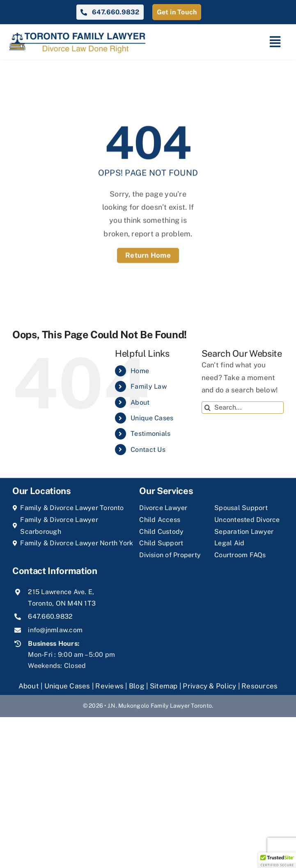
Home (140, 371)
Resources (259, 686)
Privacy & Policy (209, 686)
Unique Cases (152, 418)
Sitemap (164, 686)
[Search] (208, 408)
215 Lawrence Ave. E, (61, 592)
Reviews (109, 686)
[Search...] (243, 408)
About (140, 402)
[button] (277, 860)
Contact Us (148, 450)
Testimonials (150, 434)
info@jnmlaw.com (55, 630)
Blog (137, 686)
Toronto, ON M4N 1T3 (62, 603)
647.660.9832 (50, 616)
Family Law (149, 386)
